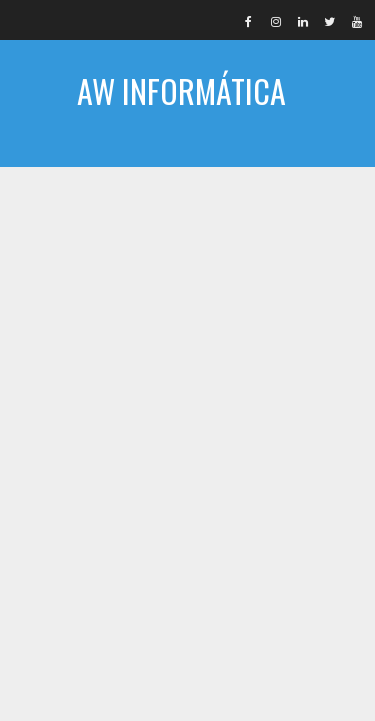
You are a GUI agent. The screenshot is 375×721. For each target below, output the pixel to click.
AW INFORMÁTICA (181, 90)
